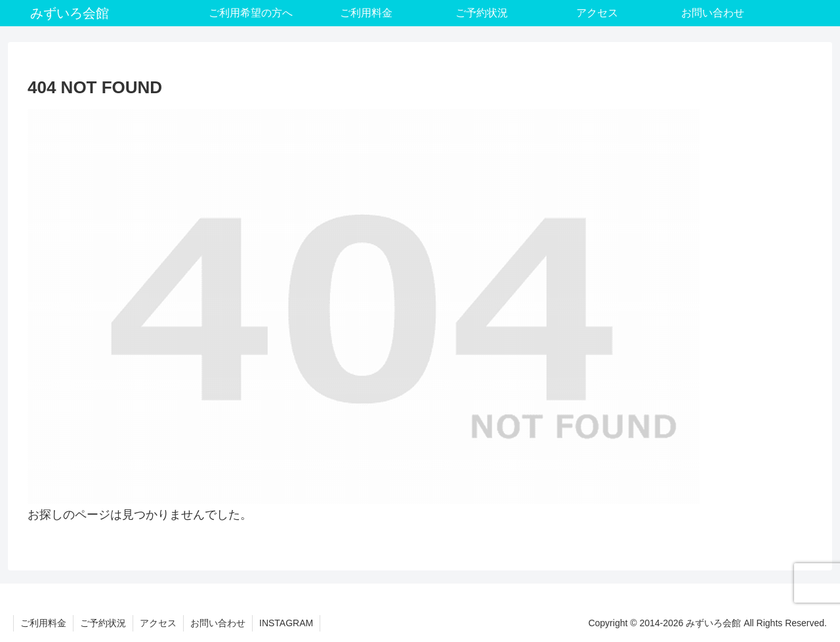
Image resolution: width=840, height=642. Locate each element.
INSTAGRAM (286, 623)
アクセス (158, 623)
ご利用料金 (43, 623)
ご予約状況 (103, 623)
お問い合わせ (218, 623)
